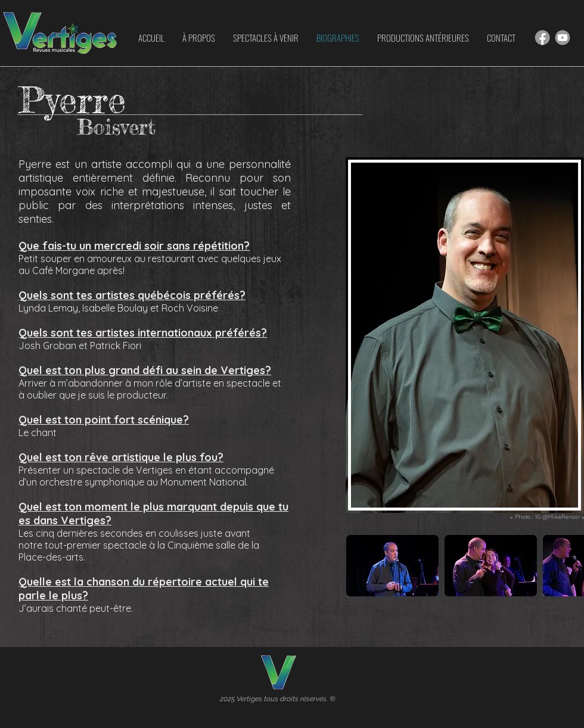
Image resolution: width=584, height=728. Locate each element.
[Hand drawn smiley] (542, 38)
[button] (392, 566)
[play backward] (361, 566)
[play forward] (569, 566)
